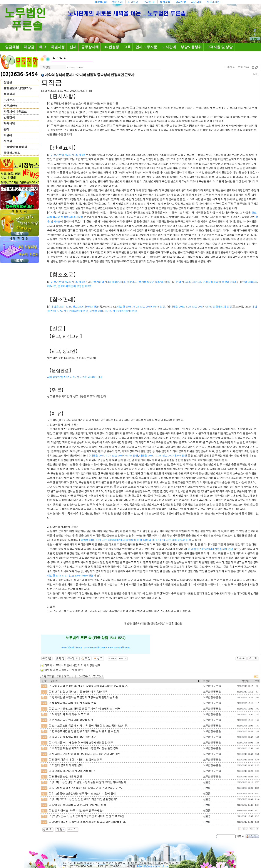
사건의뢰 (196, 2)
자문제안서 (11, 106)
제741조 (197, 282)
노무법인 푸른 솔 (212, 686)
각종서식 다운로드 (15, 112)
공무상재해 (90, 47)
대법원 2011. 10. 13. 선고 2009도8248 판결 (113, 311)
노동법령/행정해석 (15, 147)
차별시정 (58, 47)
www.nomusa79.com (118, 647)
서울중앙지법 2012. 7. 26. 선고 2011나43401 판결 (75, 377)
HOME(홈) (101, 2)
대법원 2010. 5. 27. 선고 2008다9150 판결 (70, 576)
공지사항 (181, 2)
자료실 (8, 141)
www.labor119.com (72, 647)
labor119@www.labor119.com (153, 866)
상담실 (8, 82)
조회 (257, 681)
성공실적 (9, 94)
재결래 (8, 135)
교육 (127, 47)
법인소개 (117, 2)
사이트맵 (133, 2)
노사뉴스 (9, 100)
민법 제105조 (183, 282)
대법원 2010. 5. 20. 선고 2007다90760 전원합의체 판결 (201, 307)
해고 (43, 47)
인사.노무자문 (146, 47)
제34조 (131, 282)
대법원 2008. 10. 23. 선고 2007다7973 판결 (141, 307)
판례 (6, 129)
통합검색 (165, 2)
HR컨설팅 (111, 47)
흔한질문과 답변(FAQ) (18, 88)
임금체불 (13, 47)
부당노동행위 (191, 47)
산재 (73, 47)
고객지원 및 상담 (219, 47)
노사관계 (169, 47)
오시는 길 (149, 2)
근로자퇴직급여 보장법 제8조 (153, 282)
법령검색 (9, 117)
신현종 (207, 782)
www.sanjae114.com (95, 647)
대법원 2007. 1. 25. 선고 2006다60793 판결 (75, 307)
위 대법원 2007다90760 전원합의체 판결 (211, 549)
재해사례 (9, 123)
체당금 (29, 47)
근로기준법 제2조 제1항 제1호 (68, 155)
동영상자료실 (12, 153)
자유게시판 (213, 2)
